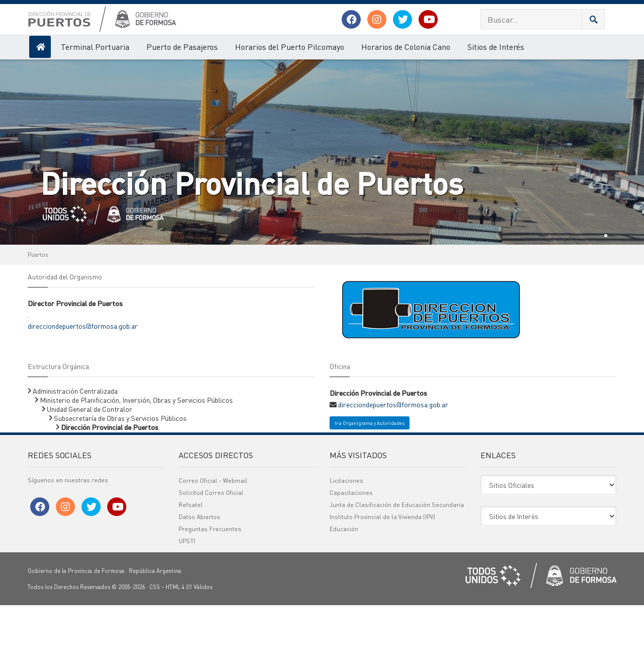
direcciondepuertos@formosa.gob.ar (83, 376)
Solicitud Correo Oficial (211, 542)
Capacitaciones (351, 542)
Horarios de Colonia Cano (406, 47)
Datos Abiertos (199, 567)
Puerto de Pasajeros (182, 47)
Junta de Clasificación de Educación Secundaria (397, 555)
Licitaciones (346, 530)
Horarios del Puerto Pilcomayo (290, 47)
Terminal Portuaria (95, 47)
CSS (155, 637)
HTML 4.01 (179, 637)
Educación (344, 579)
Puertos (38, 305)
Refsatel (191, 555)
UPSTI (187, 591)
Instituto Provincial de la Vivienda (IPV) (382, 567)
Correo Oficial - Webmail (213, 530)
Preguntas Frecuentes (210, 579)
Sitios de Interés (496, 47)
